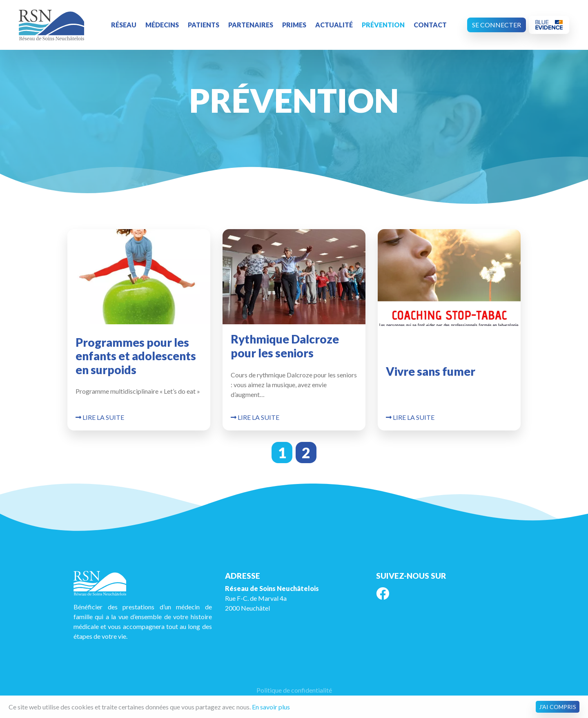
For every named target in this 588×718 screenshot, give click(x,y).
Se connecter (497, 25)
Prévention (383, 25)
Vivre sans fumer (431, 371)
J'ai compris (558, 707)
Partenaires (251, 25)
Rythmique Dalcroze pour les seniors (285, 346)
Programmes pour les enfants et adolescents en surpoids (136, 356)
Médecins (162, 25)
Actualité (334, 25)
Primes (294, 25)
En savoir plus (271, 707)
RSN (51, 25)
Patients (204, 25)
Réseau (124, 25)
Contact (430, 25)
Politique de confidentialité (294, 690)
